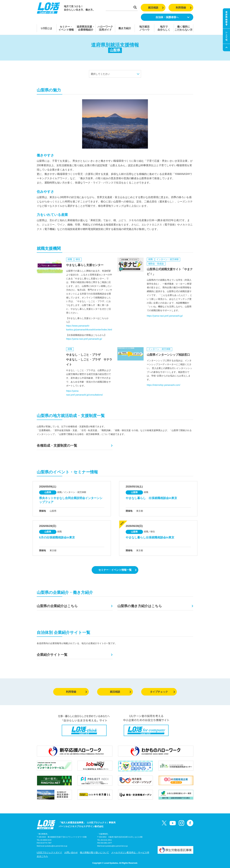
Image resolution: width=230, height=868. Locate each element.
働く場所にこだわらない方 (184, 28)
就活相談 (156, 8)
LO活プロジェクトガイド (49, 852)
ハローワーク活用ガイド (105, 28)
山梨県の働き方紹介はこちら (140, 606)
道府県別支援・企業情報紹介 (86, 28)
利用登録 (184, 8)
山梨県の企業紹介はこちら (57, 606)
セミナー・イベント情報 (66, 28)
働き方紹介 (125, 28)
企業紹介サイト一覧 (52, 655)
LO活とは (46, 28)
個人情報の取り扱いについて (94, 852)
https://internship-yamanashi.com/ (163, 385)
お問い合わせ (71, 852)
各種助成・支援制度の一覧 (57, 445)
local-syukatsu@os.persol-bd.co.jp (54, 846)
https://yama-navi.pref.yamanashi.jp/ (84, 339)
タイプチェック (163, 692)
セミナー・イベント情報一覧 (117, 570)
